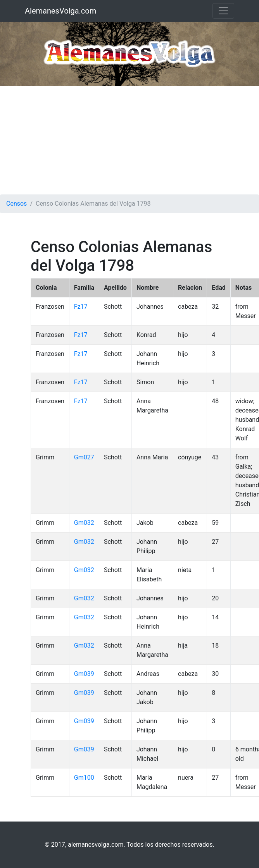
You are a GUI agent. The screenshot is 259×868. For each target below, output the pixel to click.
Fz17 (81, 307)
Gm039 (84, 674)
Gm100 (84, 778)
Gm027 (84, 457)
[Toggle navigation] (223, 11)
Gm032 (84, 523)
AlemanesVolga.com (60, 11)
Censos (16, 204)
